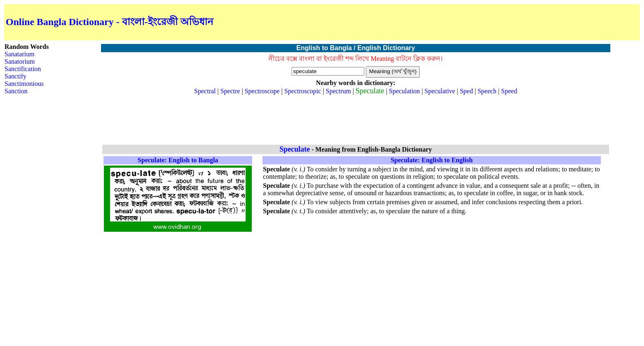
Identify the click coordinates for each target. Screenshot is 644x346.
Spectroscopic (303, 91)
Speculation (405, 91)
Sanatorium (20, 61)
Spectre (230, 91)
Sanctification (23, 69)
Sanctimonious (24, 84)
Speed (509, 91)
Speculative (440, 91)
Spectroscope (262, 91)
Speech (487, 91)
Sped (466, 91)
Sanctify (15, 76)
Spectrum (338, 91)
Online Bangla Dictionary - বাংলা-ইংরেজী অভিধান (109, 22)
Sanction (16, 91)
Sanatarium (20, 54)
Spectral (205, 91)
